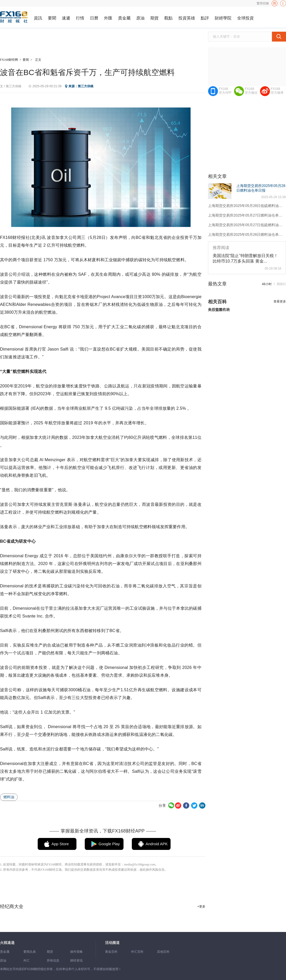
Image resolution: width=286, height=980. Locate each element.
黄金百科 (111, 952)
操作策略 (76, 952)
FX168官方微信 (251, 91)
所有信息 (53, 961)
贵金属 (5, 952)
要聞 (52, 18)
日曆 (94, 18)
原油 (140, 18)
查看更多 (280, 301)
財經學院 (223, 18)
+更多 (201, 907)
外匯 (108, 18)
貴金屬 (124, 18)
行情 (80, 18)
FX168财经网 (9, 60)
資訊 (38, 18)
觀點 (168, 18)
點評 (205, 18)
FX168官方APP (225, 91)
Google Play (109, 844)
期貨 (154, 18)
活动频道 (112, 943)
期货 (50, 952)
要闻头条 (30, 952)
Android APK (157, 844)
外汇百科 (137, 952)
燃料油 (9, 797)
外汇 (27, 961)
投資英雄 (187, 18)
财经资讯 (76, 961)
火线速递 (7, 943)
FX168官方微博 (277, 91)
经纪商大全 (12, 907)
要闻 (26, 60)
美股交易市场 (219, 310)
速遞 (66, 18)
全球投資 (245, 18)
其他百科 (163, 952)
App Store (60, 844)
